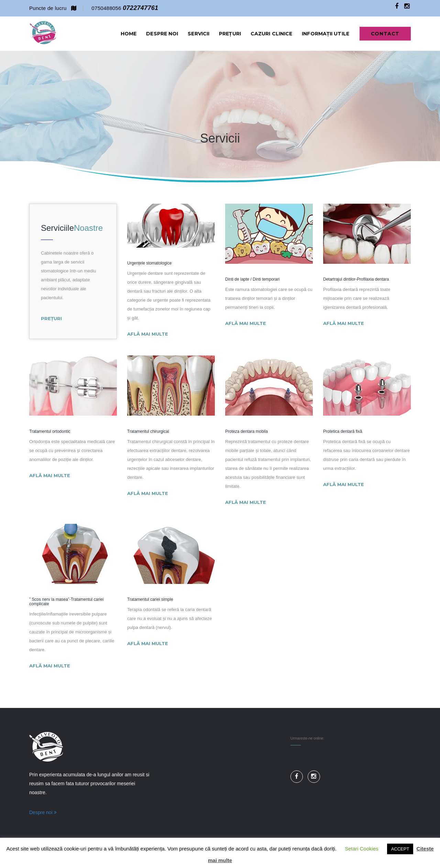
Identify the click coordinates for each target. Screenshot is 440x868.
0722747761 (140, 8)
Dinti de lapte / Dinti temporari (252, 280)
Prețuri (51, 318)
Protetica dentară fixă (343, 432)
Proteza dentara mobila (246, 432)
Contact (385, 34)
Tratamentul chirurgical (148, 432)
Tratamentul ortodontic (50, 432)
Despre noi (43, 813)
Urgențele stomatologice (149, 264)
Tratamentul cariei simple (150, 600)
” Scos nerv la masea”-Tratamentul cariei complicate (66, 602)
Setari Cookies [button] (362, 849)
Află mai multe (148, 334)
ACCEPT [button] (400, 849)
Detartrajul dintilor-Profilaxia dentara (356, 280)
